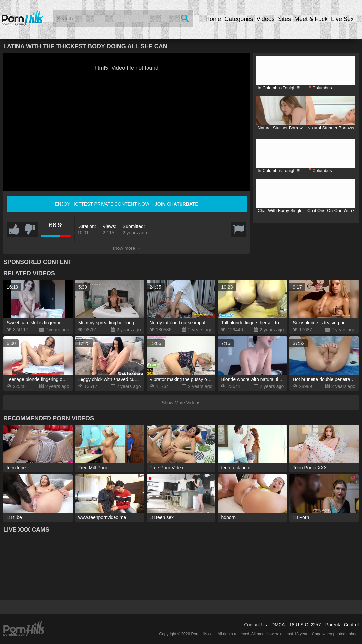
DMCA (278, 625)
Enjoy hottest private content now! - (127, 204)
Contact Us (255, 625)
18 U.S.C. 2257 (305, 625)
